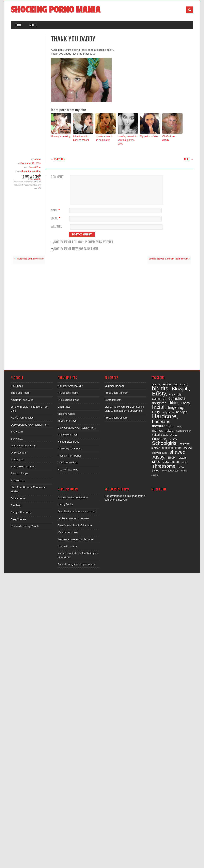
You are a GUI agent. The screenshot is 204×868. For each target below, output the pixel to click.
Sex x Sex (17, 439)
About (33, 25)
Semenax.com (113, 400)
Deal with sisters (67, 546)
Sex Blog (16, 505)
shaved (188, 448)
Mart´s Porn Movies (22, 418)
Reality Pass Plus (68, 470)
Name (56, 210)
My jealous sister (149, 136)
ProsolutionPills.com (116, 393)
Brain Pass (64, 407)
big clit (184, 385)
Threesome (164, 466)
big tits (160, 389)
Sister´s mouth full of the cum (75, 525)
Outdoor (159, 439)
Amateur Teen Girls (22, 400)
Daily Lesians (19, 453)
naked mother (183, 431)
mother (157, 430)
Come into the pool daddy (73, 497)
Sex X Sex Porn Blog (23, 467)
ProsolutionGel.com (116, 418)
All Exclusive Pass (68, 400)
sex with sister (171, 448)
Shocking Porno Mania (56, 10)
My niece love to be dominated (104, 138)
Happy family (65, 504)
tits (181, 467)
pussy (173, 439)
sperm (175, 462)
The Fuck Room (20, 393)
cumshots (177, 398)
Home (18, 25)
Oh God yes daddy (169, 138)
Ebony (185, 403)
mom (179, 426)
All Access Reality (68, 393)
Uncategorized (170, 471)
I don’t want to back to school (81, 138)
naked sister (159, 435)
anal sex (156, 385)
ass (176, 385)
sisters (183, 458)
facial (158, 407)
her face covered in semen (73, 518)
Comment (57, 177)
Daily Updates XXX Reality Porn (29, 425)
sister (172, 457)
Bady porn (17, 432)
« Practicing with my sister (29, 259)
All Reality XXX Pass (70, 449)
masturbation (163, 426)
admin (37, 159)
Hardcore (164, 416)
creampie (175, 394)
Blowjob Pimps (19, 473)
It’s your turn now (68, 532)
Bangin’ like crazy (21, 512)
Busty (159, 394)
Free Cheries (18, 519)
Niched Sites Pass (68, 442)
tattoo (184, 462)
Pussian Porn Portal (69, 456)
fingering (176, 407)
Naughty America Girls (24, 446)
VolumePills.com (114, 386)
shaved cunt (159, 453)
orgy (173, 435)
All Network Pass (68, 435)
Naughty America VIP (70, 386)
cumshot (159, 399)
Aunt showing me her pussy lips (76, 564)
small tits (160, 461)
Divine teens (18, 498)
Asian (167, 384)
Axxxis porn (18, 459)
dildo (173, 403)
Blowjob (180, 389)
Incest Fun (35, 167)
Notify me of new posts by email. (77, 249)
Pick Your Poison (68, 462)
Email (56, 218)
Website (56, 226)
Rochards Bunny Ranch (25, 526)
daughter (26, 171)
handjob (182, 412)
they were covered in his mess (75, 539)
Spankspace (18, 480)
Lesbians (161, 421)
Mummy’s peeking (61, 136)
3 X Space (17, 386)
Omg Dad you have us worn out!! (77, 511)
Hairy (156, 412)
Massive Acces (66, 414)
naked (169, 431)
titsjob (156, 470)
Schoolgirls (164, 443)
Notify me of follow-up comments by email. (84, 242)
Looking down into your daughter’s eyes (128, 140)
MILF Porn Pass (67, 421)
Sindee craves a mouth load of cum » (169, 259)
